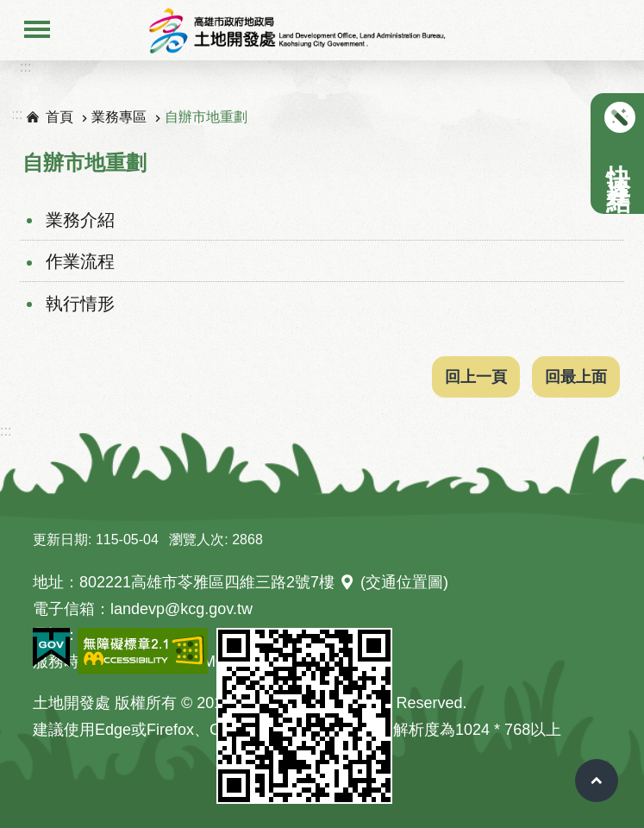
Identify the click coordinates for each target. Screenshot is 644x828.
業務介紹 (80, 220)
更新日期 (60, 539)
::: (25, 67)
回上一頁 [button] (476, 377)
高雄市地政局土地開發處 (297, 30)
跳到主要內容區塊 (9, 9)
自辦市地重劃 (206, 117)
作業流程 (80, 261)
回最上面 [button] (576, 377)
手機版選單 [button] (37, 28)
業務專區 (119, 117)
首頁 (59, 117)
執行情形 (80, 304)
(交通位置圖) (404, 582)
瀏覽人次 (197, 539)
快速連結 (618, 162)
